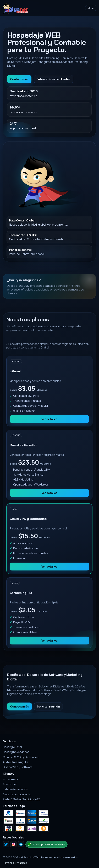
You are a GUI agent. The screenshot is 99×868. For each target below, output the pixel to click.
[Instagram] (13, 844)
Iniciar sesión (11, 779)
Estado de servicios (15, 789)
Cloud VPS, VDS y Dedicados (21, 757)
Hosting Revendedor (16, 752)
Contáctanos (19, 79)
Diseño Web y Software (18, 767)
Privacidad (21, 863)
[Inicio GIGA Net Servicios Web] (15, 8)
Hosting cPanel (12, 747)
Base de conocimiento (17, 794)
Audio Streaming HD (15, 762)
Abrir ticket (10, 784)
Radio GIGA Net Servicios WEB (22, 799)
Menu (91, 8)
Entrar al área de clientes (54, 79)
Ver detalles (50, 422)
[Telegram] (21, 844)
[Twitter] (6, 844)
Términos (8, 863)
